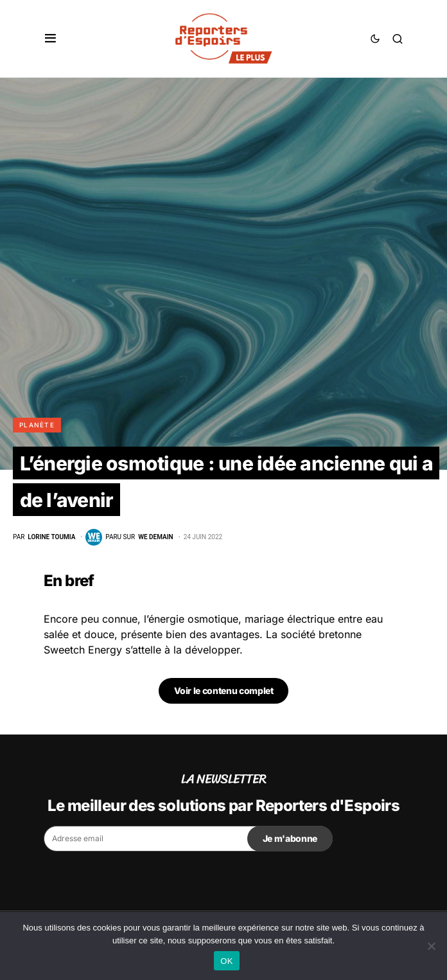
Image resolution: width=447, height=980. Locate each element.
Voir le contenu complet (224, 690)
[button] (50, 39)
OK (226, 961)
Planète (37, 425)
